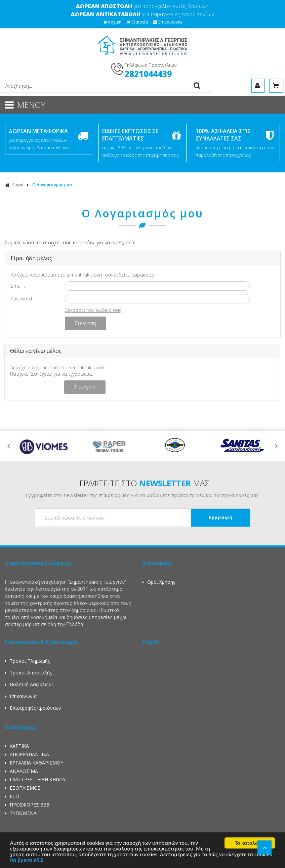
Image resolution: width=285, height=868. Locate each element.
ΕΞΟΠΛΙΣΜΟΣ (23, 788)
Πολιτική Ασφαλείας (29, 684)
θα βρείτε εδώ (27, 860)
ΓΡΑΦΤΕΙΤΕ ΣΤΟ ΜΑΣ (144, 483)
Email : (18, 286)
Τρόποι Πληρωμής (27, 661)
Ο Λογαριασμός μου (52, 185)
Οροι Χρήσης (159, 582)
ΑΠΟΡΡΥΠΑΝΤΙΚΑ (27, 754)
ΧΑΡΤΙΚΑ (17, 746)
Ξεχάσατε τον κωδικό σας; (94, 310)
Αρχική (112, 22)
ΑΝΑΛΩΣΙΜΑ (22, 771)
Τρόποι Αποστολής (28, 673)
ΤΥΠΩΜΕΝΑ (21, 813)
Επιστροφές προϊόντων (33, 708)
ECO (12, 796)
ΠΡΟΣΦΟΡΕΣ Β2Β (27, 805)
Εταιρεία (137, 22)
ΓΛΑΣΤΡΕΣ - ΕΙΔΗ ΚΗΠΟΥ (35, 779)
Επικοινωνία (168, 22)
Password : (23, 299)
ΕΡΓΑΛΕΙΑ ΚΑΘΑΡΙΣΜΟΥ (34, 763)
